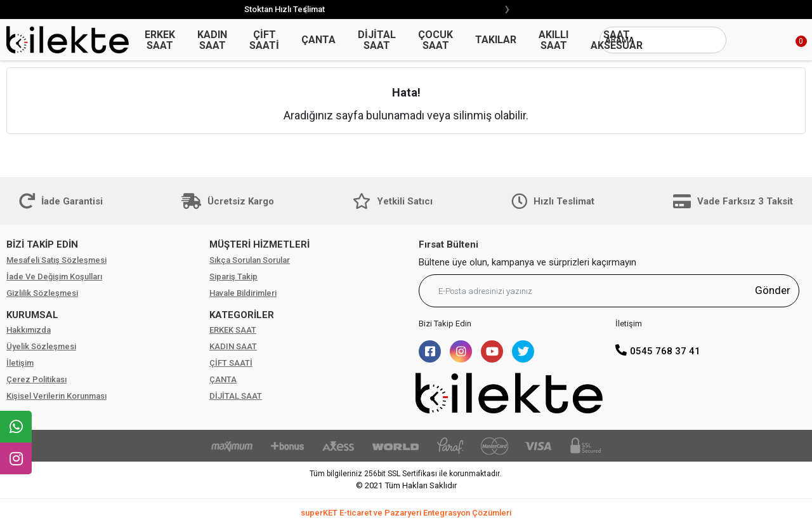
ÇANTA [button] (318, 40)
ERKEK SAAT (233, 330)
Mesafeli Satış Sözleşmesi (56, 260)
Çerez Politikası (36, 379)
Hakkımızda (29, 330)
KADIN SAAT (233, 346)
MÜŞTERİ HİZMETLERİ (259, 244)
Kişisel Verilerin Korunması (56, 396)
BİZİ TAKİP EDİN (42, 244)
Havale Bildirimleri (243, 293)
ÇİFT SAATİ (231, 363)
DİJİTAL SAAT (236, 396)
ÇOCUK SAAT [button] (435, 40)
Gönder (773, 290)
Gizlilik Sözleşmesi (42, 293)
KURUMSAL (32, 315)
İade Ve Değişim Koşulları (54, 277)
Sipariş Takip (233, 277)
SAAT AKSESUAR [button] (617, 40)
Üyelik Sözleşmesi (41, 346)
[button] (787, 40)
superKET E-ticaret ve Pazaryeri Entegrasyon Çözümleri (406, 513)
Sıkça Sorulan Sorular (250, 260)
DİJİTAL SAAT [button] (377, 40)
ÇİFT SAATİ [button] (264, 40)
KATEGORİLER (242, 315)
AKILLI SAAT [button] (553, 40)
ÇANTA (223, 379)
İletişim (20, 363)
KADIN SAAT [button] (212, 40)
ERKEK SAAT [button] (160, 40)
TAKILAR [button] (496, 40)
